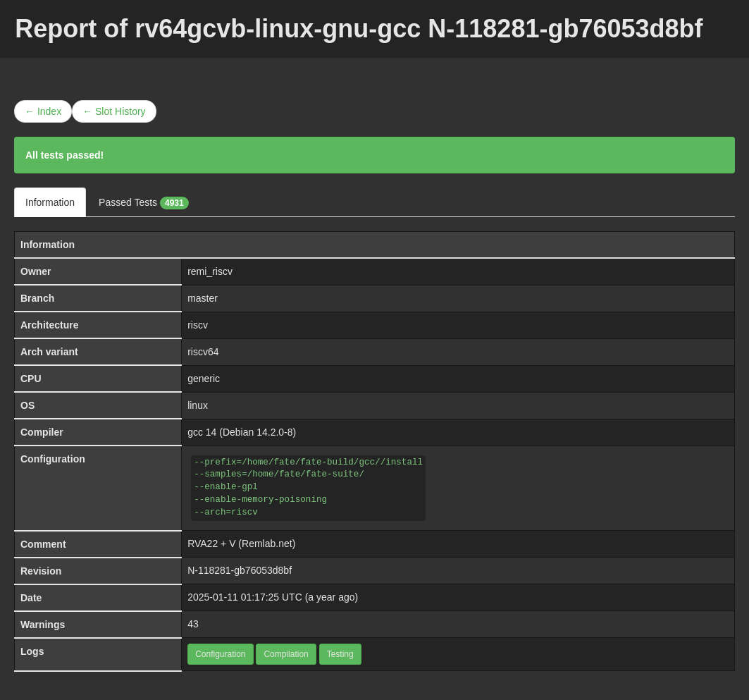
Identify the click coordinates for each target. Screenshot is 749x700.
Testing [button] (340, 654)
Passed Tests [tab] (144, 203)
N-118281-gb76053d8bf (240, 570)
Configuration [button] (220, 654)
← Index (43, 111)
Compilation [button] (286, 654)
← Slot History (114, 111)
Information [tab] (50, 202)
